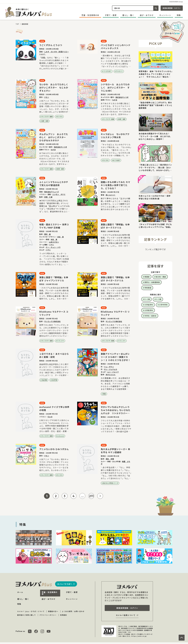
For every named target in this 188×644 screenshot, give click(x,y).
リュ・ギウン (109, 367)
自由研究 (44, 380)
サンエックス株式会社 (52, 321)
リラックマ (61, 341)
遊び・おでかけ (147, 15)
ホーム (20, 592)
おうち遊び (117, 160)
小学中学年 (163, 305)
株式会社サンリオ (122, 97)
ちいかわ (60, 117)
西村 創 (48, 234)
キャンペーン (165, 15)
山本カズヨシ (54, 242)
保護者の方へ (53, 611)
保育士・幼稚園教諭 (152, 282)
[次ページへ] (100, 496)
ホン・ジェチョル (111, 369)
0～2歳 (147, 299)
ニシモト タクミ (59, 194)
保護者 (147, 277)
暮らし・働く (128, 15)
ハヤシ (52, 245)
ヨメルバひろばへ (65, 584)
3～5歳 (159, 299)
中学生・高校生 (150, 316)
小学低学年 (149, 305)
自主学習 (54, 380)
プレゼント (119, 71)
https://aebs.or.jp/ (139, 636)
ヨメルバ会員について (126, 615)
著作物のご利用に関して (26, 615)
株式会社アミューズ (52, 192)
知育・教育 (45, 121)
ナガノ (47, 97)
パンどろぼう (107, 71)
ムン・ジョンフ (113, 372)
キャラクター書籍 (47, 117)
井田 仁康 (48, 197)
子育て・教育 (111, 15)
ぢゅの (50, 417)
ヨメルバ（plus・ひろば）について (31, 611)
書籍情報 (25, 24)
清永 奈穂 (110, 459)
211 (91, 496)
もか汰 (115, 100)
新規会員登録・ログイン (172, 8)
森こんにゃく (111, 195)
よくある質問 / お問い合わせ (73, 611)
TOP (17, 24)
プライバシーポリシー (48, 615)
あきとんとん (111, 374)
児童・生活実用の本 (90, 15)
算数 (105, 394)
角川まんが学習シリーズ (111, 483)
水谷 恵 (61, 237)
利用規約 (63, 615)
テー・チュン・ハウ (53, 247)
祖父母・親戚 (161, 277)
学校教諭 (148, 288)
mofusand (61, 436)
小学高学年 (149, 310)
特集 (179, 15)
